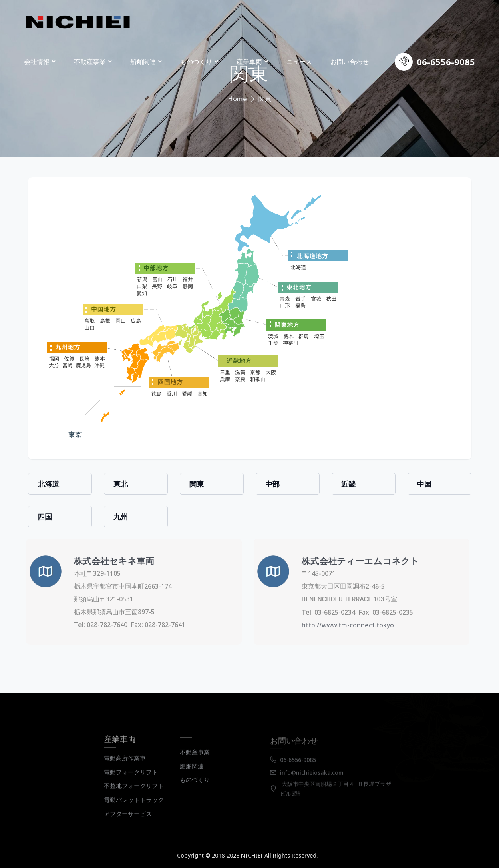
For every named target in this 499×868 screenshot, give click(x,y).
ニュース (299, 62)
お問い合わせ (350, 62)
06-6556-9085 (446, 62)
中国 (424, 484)
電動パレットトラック (134, 804)
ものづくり (196, 62)
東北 (121, 484)
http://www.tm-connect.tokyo (343, 625)
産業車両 (249, 62)
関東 (197, 484)
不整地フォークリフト (134, 790)
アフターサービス (128, 818)
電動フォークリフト (131, 776)
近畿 (348, 484)
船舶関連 (143, 62)
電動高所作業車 (125, 762)
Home (237, 99)
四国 (45, 517)
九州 (121, 517)
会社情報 (37, 62)
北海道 (48, 484)
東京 (75, 435)
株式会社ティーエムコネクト (356, 561)
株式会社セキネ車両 (110, 561)
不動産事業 (90, 62)
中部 (272, 484)
